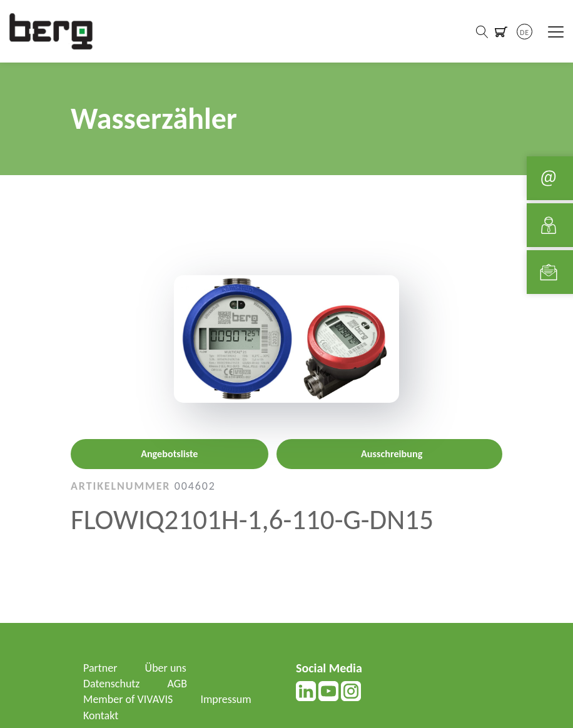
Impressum (226, 699)
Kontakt (101, 715)
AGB (177, 684)
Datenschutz (111, 684)
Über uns (166, 668)
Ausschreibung (392, 454)
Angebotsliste (169, 454)
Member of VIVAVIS (128, 699)
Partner (100, 668)
